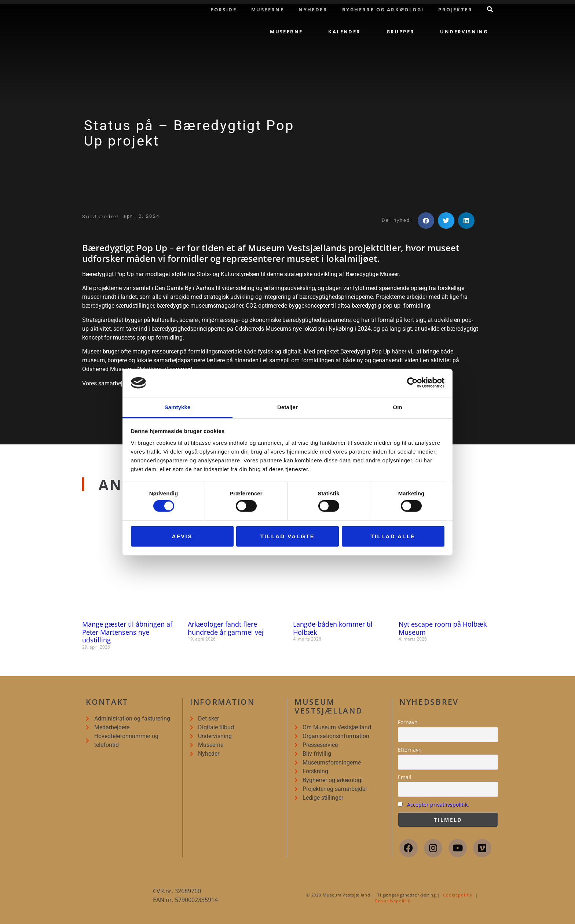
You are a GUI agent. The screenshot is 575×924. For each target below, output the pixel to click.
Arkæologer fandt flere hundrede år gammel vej (226, 628)
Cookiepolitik (458, 895)
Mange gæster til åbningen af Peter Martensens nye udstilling (127, 632)
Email (405, 777)
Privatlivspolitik (393, 901)
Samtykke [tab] (178, 407)
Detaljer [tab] (287, 407)
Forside (224, 10)
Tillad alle (393, 536)
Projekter (455, 10)
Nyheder (313, 10)
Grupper (401, 32)
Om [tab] (397, 407)
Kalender (344, 32)
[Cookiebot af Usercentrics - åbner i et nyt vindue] (412, 383)
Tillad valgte (287, 536)
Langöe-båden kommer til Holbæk (333, 628)
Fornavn (408, 722)
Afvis (182, 536)
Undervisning (464, 32)
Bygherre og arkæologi (383, 10)
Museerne (268, 10)
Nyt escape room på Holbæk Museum (443, 628)
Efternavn (410, 750)
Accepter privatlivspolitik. (438, 805)
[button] (426, 221)
